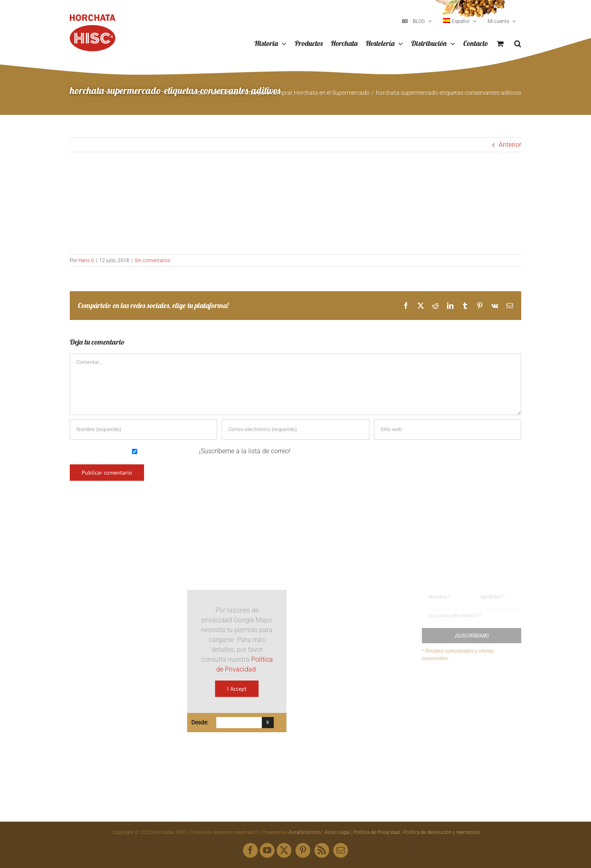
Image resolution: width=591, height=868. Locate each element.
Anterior (510, 145)
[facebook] (250, 850)
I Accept (237, 689)
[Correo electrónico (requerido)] (295, 429)
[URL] (448, 429)
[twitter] (284, 850)
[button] (518, 44)
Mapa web (453, 720)
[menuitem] (460, 21)
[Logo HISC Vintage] (119, 568)
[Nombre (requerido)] (143, 429)
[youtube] (267, 850)
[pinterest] (303, 850)
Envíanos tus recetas (467, 704)
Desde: (200, 722)
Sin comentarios (152, 260)
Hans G (86, 260)
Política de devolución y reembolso (442, 832)
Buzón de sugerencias (469, 688)
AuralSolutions (305, 832)
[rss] (322, 850)
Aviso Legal (337, 832)
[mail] (341, 850)
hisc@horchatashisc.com (354, 700)
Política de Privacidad (377, 832)
